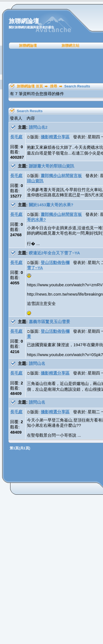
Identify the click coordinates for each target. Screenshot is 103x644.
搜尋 (54, 86)
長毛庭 (16, 137)
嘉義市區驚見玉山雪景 (49, 322)
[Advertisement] (53, 66)
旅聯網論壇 (28, 46)
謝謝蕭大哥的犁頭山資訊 (51, 166)
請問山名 (37, 363)
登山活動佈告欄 (55, 262)
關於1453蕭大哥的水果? (51, 205)
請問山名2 (38, 127)
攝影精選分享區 (55, 137)
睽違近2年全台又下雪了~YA (55, 253)
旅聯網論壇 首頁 (30, 86)
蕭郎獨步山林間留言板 (61, 176)
